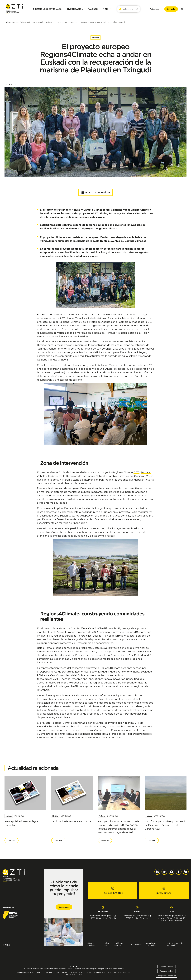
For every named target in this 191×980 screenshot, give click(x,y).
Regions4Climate (135, 632)
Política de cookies (119, 944)
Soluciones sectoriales (47, 9)
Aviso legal (106, 944)
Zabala (41, 476)
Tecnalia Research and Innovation (81, 679)
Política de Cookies (74, 975)
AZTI (105, 9)
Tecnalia (146, 472)
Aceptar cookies (167, 966)
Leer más (12, 840)
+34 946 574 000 (113, 893)
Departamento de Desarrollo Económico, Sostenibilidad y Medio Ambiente (85, 672)
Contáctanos (64, 907)
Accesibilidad (136, 944)
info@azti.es (164, 893)
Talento (93, 9)
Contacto (171, 9)
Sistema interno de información (175, 944)
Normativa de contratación (151, 944)
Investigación (75, 9)
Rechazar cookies (167, 971)
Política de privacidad (90, 944)
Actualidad (154, 9)
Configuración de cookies (167, 976)
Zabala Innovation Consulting (121, 679)
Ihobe (52, 476)
